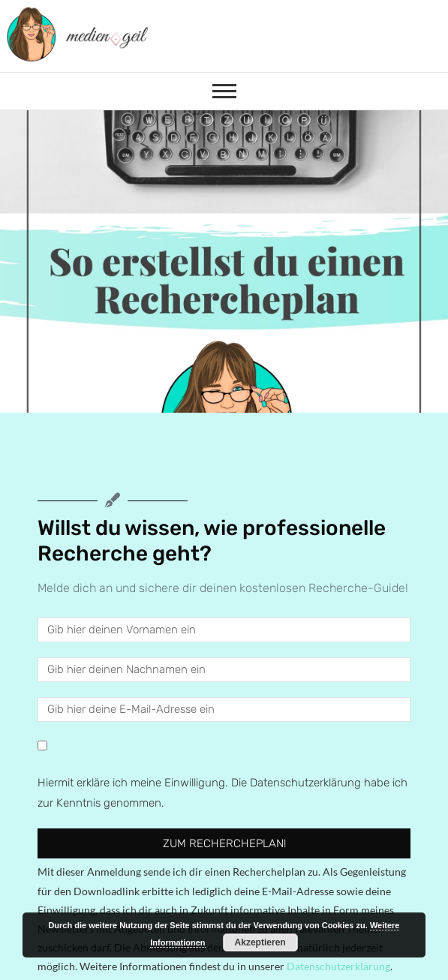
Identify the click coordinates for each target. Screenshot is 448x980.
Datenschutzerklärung (338, 966)
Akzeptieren (260, 942)
